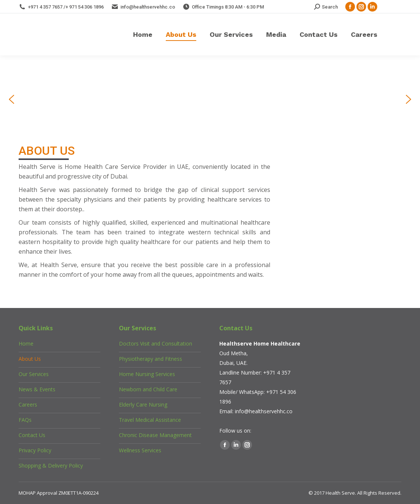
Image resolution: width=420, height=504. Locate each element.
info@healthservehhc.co (264, 411)
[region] (210, 99)
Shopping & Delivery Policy (51, 466)
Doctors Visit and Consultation (156, 344)
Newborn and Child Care (148, 389)
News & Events (37, 389)
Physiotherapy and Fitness (151, 359)
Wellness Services (140, 450)
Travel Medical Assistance (150, 420)
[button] (12, 99)
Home (26, 344)
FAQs (25, 420)
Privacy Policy (35, 450)
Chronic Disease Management (155, 435)
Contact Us (32, 435)
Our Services (34, 374)
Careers (28, 405)
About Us (30, 359)
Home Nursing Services (147, 374)
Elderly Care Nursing (143, 405)
